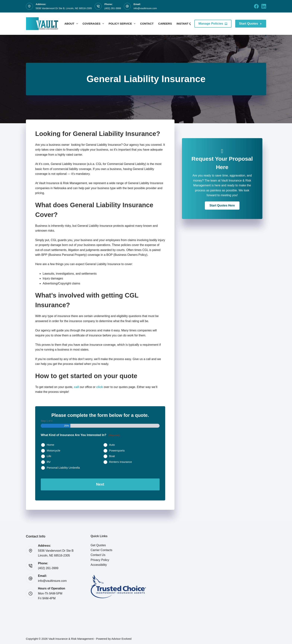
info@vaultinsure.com (145, 8)
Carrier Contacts (101, 549)
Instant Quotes (191, 24)
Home (50, 445)
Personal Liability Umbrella (63, 468)
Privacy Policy (100, 559)
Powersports (117, 450)
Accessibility (99, 564)
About (72, 24)
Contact (147, 24)
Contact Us (98, 554)
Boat (112, 456)
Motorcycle (54, 450)
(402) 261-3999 (113, 8)
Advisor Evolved (121, 638)
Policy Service (123, 24)
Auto (112, 445)
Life (49, 456)
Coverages (94, 24)
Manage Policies (213, 24)
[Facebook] (256, 6)
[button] (222, 206)
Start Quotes (251, 24)
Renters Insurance (121, 462)
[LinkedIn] (264, 6)
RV (49, 462)
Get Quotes (98, 544)
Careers (165, 24)
